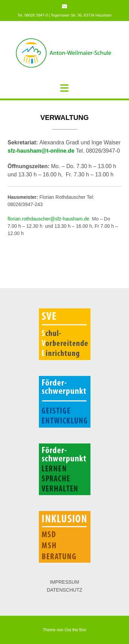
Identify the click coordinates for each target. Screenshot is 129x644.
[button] (64, 88)
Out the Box (76, 630)
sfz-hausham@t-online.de (41, 151)
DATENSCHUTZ (64, 590)
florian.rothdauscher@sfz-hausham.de (49, 219)
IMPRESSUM (64, 582)
